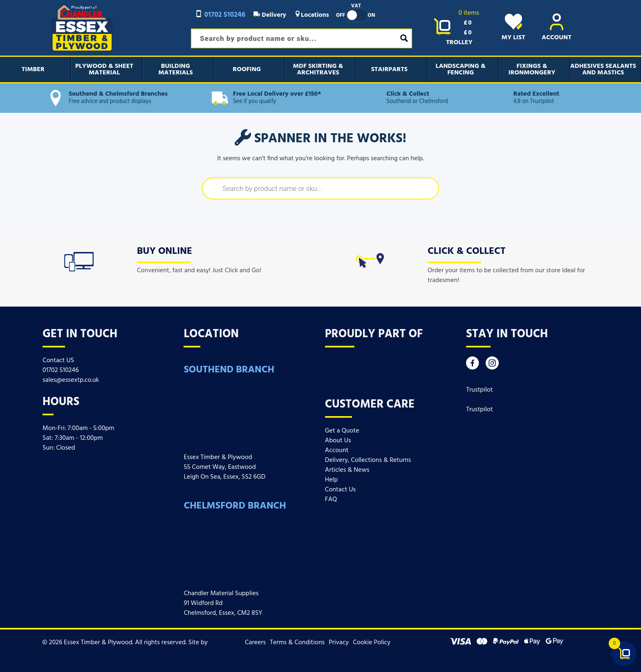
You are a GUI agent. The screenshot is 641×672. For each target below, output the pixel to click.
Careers (255, 643)
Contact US (58, 361)
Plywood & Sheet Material (104, 69)
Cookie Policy (372, 643)
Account (337, 450)
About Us (338, 441)
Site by (202, 643)
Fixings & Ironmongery (532, 69)
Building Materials (176, 69)
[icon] (79, 260)
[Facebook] (473, 365)
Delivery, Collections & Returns (368, 460)
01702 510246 (220, 15)
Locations (312, 15)
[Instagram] (492, 365)
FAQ (331, 500)
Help (331, 480)
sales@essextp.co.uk (71, 380)
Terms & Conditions (297, 643)
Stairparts (389, 69)
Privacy (339, 643)
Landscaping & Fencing (461, 69)
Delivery (270, 15)
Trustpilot (480, 390)
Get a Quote (342, 431)
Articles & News (347, 470)
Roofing (247, 69)
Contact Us (340, 490)
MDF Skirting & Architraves (318, 69)
